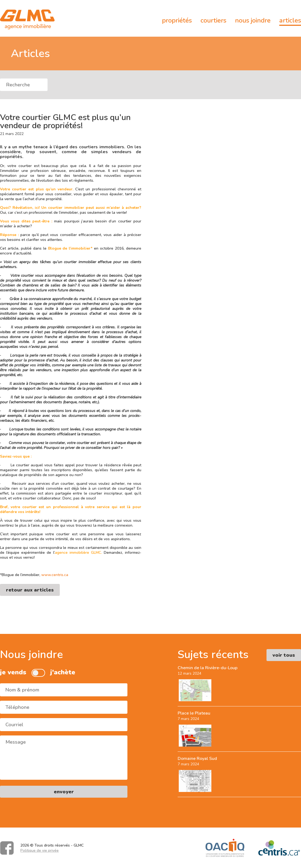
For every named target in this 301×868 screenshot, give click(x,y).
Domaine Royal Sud (197, 759)
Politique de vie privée (40, 850)
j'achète (63, 672)
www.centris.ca (55, 575)
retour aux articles (30, 590)
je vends (13, 672)
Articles (290, 20)
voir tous (284, 655)
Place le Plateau (194, 713)
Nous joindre (253, 20)
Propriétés (177, 20)
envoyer (64, 792)
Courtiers (213, 20)
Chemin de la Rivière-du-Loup (208, 668)
